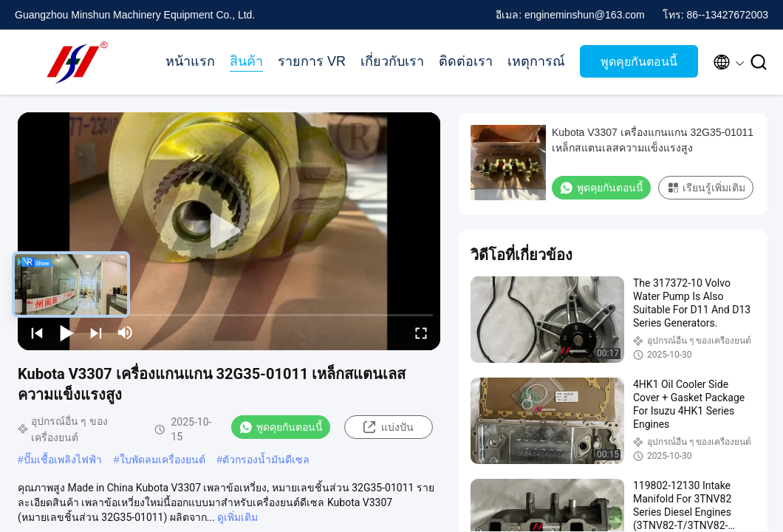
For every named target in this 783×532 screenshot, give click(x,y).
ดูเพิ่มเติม (237, 517)
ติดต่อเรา (466, 61)
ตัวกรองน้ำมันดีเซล (266, 460)
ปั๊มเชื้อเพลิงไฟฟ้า (63, 460)
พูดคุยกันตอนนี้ (639, 62)
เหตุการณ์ (536, 61)
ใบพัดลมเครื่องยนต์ (163, 460)
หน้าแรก (190, 61)
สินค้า (246, 61)
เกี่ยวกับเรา (392, 61)
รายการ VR (312, 61)
